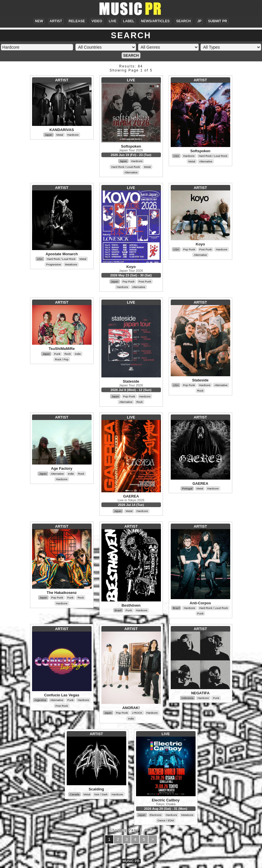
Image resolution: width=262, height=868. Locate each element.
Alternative (131, 172)
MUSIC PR (131, 861)
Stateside (131, 381)
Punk (57, 354)
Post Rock (62, 706)
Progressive (54, 264)
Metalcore (71, 264)
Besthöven (131, 605)
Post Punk (145, 281)
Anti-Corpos (200, 603)
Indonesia (187, 698)
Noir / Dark (101, 794)
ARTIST (56, 21)
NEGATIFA (200, 693)
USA (176, 156)
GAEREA (131, 496)
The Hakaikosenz (62, 593)
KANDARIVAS (62, 130)
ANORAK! (131, 708)
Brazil (118, 610)
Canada (75, 794)
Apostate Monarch (62, 254)
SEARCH (184, 21)
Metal (60, 135)
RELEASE (77, 21)
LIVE (113, 21)
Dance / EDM (166, 820)
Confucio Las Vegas (62, 695)
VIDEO (97, 21)
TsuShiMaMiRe (62, 349)
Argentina (40, 700)
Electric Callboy (166, 800)
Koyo (131, 267)
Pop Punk (129, 281)
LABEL (129, 21)
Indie (78, 354)
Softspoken (131, 146)
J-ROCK (137, 713)
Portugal (187, 488)
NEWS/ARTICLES (155, 21)
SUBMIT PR (218, 21)
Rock (68, 354)
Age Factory (62, 468)
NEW (39, 21)
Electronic (156, 815)
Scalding (96, 789)
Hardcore (73, 135)
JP (199, 21)
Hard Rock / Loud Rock (126, 167)
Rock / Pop (62, 359)
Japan (49, 135)
